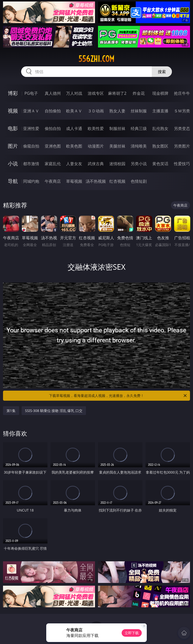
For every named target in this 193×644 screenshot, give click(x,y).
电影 (13, 128)
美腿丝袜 (117, 146)
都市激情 (31, 164)
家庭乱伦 (53, 164)
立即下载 (132, 633)
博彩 (13, 93)
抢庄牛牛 (182, 93)
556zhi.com (96, 59)
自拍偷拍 (53, 111)
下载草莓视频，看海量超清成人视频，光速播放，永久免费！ (118, 396)
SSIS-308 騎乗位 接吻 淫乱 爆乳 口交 (54, 411)
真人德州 (53, 93)
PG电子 (31, 93)
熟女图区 (160, 146)
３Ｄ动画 (96, 111)
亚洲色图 (53, 146)
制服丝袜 (117, 128)
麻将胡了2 (117, 93)
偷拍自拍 (53, 128)
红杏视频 (117, 181)
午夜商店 (53, 181)
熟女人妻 (117, 111)
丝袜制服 (139, 111)
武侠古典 (96, 164)
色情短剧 (139, 181)
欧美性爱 (96, 128)
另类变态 (182, 128)
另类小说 (139, 164)
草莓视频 (74, 181)
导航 (13, 181)
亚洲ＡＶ (31, 111)
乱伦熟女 (160, 128)
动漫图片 (96, 146)
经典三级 (139, 128)
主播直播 (160, 111)
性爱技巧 (182, 164)
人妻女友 (74, 164)
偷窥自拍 (31, 146)
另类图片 (182, 146)
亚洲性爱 (31, 128)
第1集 (11, 411)
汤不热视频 (96, 181)
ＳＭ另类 (182, 111)
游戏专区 (96, 93)
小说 (13, 164)
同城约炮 (31, 181)
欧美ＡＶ (74, 111)
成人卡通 (74, 128)
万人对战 (74, 93)
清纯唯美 (139, 146)
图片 (13, 146)
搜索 (162, 72)
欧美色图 (74, 146)
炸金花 (139, 93)
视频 (13, 111)
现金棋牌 (160, 93)
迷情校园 (117, 164)
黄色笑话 (160, 164)
